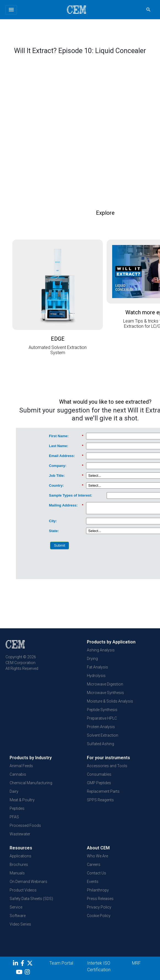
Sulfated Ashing (100, 744)
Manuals (17, 873)
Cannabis (18, 774)
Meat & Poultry (22, 800)
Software (18, 916)
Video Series (20, 924)
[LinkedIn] (16, 964)
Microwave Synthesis (105, 693)
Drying (92, 659)
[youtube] (20, 973)
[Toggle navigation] (11, 10)
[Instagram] (28, 973)
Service (16, 907)
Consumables (99, 774)
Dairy (14, 791)
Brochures (19, 865)
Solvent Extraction (103, 735)
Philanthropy (98, 890)
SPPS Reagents (100, 800)
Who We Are (97, 856)
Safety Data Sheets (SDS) (31, 899)
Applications (20, 856)
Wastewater (20, 834)
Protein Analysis (101, 727)
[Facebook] (24, 964)
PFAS (14, 817)
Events (93, 882)
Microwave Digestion (105, 684)
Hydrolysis (96, 676)
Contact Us (96, 873)
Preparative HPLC (102, 718)
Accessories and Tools (107, 766)
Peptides (17, 808)
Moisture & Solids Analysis (110, 701)
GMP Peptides (99, 783)
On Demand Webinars (28, 882)
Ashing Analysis (101, 650)
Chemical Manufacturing (31, 783)
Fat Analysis (97, 667)
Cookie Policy (99, 916)
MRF (136, 963)
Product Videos (23, 890)
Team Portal (61, 963)
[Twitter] (31, 964)
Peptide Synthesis (102, 710)
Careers (94, 865)
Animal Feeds (21, 766)
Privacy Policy (99, 907)
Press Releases (100, 899)
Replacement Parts (103, 791)
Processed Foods (25, 825)
